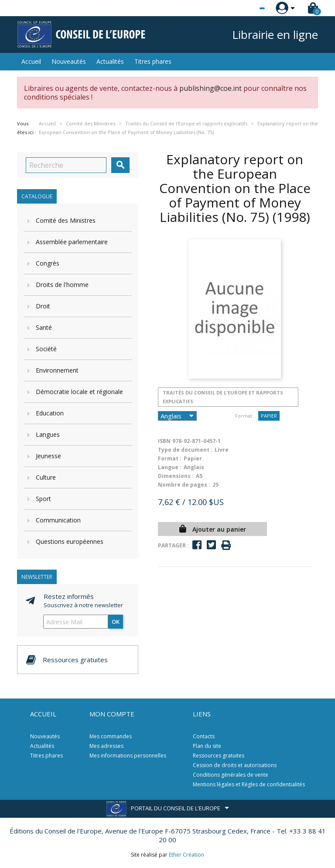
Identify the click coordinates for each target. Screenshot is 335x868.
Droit (43, 306)
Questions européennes (70, 541)
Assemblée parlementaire (72, 242)
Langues (48, 434)
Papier (269, 416)
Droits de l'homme (62, 285)
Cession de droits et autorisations (235, 765)
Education (50, 413)
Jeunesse (48, 456)
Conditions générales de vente (231, 775)
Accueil (31, 61)
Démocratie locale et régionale (79, 392)
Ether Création (186, 855)
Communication (58, 520)
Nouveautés (69, 61)
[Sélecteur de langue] (244, 8)
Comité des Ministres (66, 220)
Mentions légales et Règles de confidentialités (249, 784)
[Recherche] (66, 165)
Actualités (110, 61)
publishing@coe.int (210, 88)
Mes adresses (106, 746)
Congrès (48, 263)
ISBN (164, 441)
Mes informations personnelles (128, 756)
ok (116, 622)
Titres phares (153, 61)
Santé (44, 327)
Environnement (57, 370)
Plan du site (207, 746)
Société (46, 349)
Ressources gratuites (219, 756)
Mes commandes (111, 736)
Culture (46, 477)
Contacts (204, 736)
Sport (43, 499)
